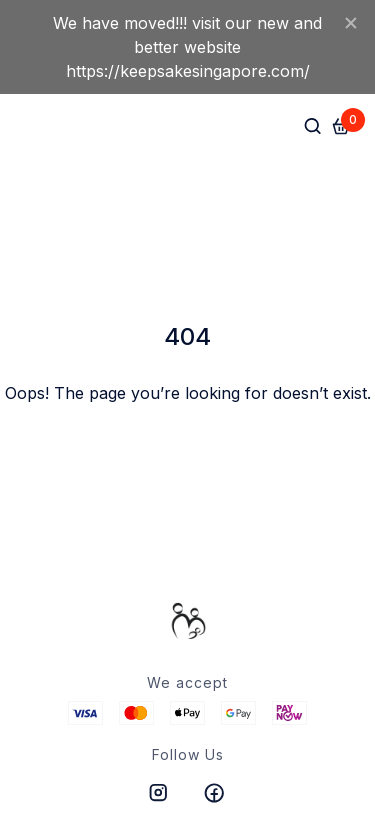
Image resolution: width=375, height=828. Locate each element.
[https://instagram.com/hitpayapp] (160, 793)
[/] (188, 620)
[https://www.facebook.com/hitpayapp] (216, 793)
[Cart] (341, 126)
